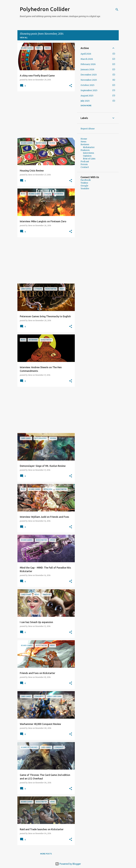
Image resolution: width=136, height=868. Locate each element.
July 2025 (85, 101)
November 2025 (89, 80)
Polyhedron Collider (45, 9)
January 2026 (87, 69)
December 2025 (89, 75)
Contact (85, 167)
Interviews (88, 153)
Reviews (85, 144)
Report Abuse (88, 129)
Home (84, 139)
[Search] (117, 10)
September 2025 (89, 90)
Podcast (85, 161)
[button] (71, 86)
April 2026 (86, 54)
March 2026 (87, 59)
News (83, 142)
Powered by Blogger (68, 864)
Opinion (87, 156)
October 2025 (88, 85)
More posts (46, 854)
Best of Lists (89, 159)
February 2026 (88, 64)
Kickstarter (89, 147)
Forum (84, 164)
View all (24, 38)
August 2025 (87, 96)
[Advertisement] (45, 115)
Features (85, 150)
